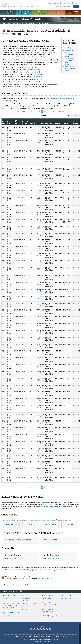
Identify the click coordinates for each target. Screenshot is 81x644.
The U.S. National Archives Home (20, 5)
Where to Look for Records (49, 609)
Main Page (68, 48)
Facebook (31, 629)
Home (5, 23)
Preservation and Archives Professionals (30, 604)
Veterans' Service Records (24, 12)
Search (76, 6)
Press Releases (50, 540)
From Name (76, 123)
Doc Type (48, 124)
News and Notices (66, 599)
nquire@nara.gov (15, 558)
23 (53, 112)
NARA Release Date (16, 122)
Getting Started (46, 599)
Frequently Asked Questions (18, 540)
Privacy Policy (33, 636)
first (18, 112)
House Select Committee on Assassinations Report (70, 61)
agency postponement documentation (43, 520)
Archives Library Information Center (11, 613)
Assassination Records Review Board (70, 68)
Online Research (9, 596)
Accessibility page (47, 578)
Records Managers (27, 607)
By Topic (5, 599)
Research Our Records (8, 12)
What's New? (66, 596)
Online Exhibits (7, 616)
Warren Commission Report (69, 55)
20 (45, 112)
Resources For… (28, 596)
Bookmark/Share (65, 3)
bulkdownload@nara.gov (50, 506)
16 (34, 112)
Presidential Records (9, 608)
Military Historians (27, 601)
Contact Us (75, 3)
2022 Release (50, 525)
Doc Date (40, 124)
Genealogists (26, 599)
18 (39, 112)
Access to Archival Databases (11, 610)
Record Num (9, 123)
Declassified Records (48, 607)
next (59, 112)
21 (47, 112)
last (63, 112)
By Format (5, 601)
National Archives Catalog (10, 605)
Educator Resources (41, 12)
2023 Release (30, 525)
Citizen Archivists (53, 3)
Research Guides (48, 596)
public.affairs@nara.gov (55, 558)
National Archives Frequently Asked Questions (50, 602)
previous (23, 112)
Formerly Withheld (25, 123)
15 (31, 112)
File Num (58, 124)
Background (69, 50)
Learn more (64, 641)
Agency (33, 124)
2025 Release (10, 525)
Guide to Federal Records (49, 605)
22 (50, 112)
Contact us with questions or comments (13, 587)
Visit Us (57, 12)
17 (36, 112)
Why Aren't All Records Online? (48, 612)
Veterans (25, 609)
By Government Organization (11, 603)
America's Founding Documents (73, 12)
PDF (38, 129)
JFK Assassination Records (29, 23)
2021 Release (69, 525)
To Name (66, 124)
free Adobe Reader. (24, 577)
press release (33, 67)
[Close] (79, 626)
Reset (77, 116)
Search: (44, 116)
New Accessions (66, 601)
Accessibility (25, 636)
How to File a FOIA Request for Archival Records (49, 616)
